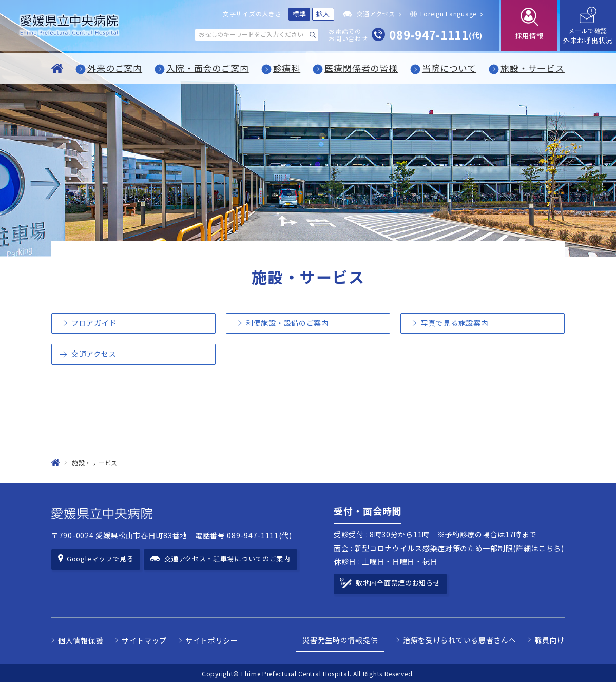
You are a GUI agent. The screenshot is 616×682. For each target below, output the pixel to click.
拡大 (323, 14)
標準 (300, 14)
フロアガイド (94, 323)
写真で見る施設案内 (454, 323)
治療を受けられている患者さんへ (460, 638)
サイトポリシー (212, 639)
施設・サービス (533, 68)
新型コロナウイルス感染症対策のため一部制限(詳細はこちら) (459, 548)
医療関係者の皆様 (361, 68)
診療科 (287, 68)
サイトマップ (144, 639)
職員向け (550, 638)
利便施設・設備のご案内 (287, 323)
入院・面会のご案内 (208, 68)
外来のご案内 (115, 68)
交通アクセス (94, 354)
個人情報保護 (81, 639)
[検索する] (313, 35)
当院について (449, 68)
